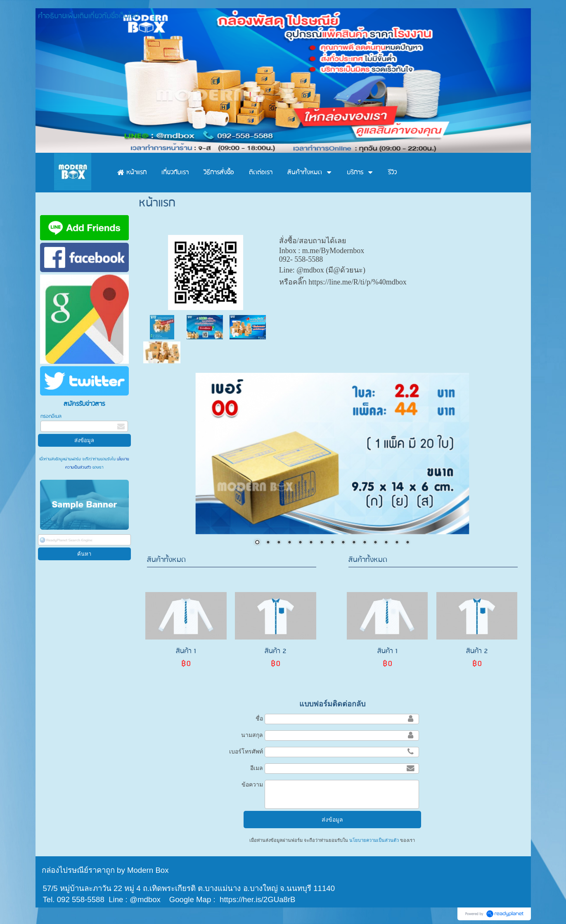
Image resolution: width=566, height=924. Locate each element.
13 (386, 543)
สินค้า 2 (276, 651)
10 (354, 543)
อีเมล (257, 768)
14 (397, 543)
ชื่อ (259, 718)
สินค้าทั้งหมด (166, 560)
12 (375, 543)
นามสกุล (252, 735)
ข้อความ (252, 784)
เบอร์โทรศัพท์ (246, 751)
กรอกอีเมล (51, 416)
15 (407, 543)
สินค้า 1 (186, 651)
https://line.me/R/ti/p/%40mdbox (358, 282)
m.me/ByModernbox (333, 251)
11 (365, 543)
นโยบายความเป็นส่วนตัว (374, 840)
